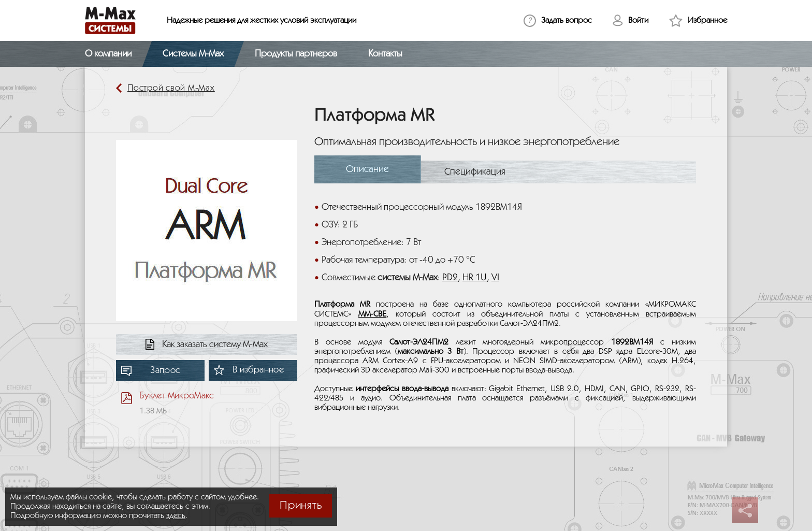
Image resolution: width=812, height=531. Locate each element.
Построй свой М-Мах (171, 88)
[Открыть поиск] (721, 54)
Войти (638, 20)
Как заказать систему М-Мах (215, 345)
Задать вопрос (567, 20)
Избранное (707, 20)
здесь (176, 516)
